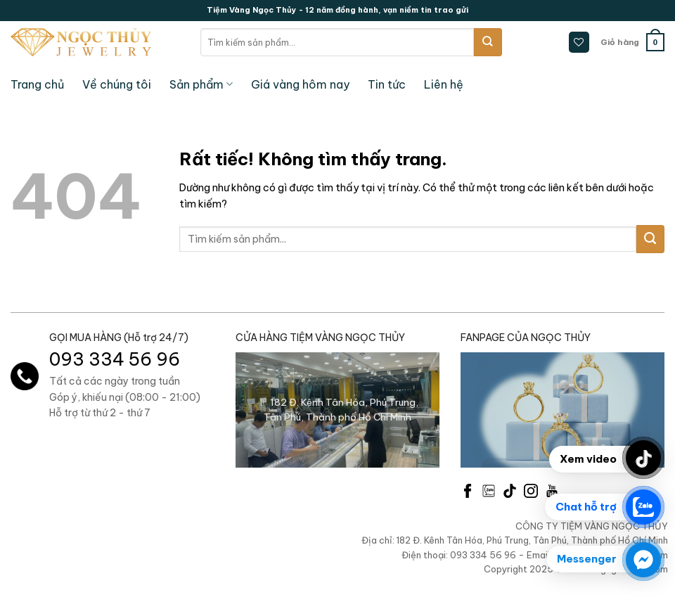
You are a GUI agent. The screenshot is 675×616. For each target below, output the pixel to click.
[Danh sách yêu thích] (579, 42)
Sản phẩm (201, 84)
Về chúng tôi (117, 84)
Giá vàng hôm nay (300, 84)
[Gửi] (488, 42)
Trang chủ (37, 84)
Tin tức (387, 84)
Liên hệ (444, 84)
